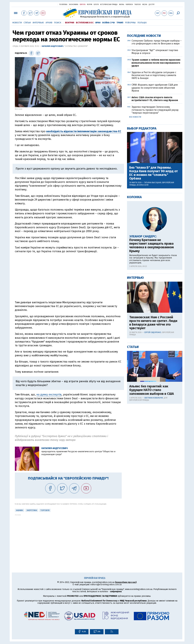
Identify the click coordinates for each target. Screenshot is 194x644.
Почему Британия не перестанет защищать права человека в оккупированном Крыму (152, 343)
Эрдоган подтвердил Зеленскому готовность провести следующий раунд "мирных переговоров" (155, 207)
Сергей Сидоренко (153, 430)
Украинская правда (48, 4)
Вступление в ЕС (85, 23)
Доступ (152, 5)
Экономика (74, 5)
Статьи (27, 23)
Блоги (96, 5)
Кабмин (20, 510)
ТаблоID (138, 5)
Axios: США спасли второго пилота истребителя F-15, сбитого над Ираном (155, 196)
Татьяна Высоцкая (153, 280)
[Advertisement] (68, 277)
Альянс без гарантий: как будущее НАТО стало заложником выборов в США (152, 488)
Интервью (38, 23)
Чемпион (129, 5)
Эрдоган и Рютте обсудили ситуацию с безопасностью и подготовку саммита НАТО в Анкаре (154, 173)
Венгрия (70, 23)
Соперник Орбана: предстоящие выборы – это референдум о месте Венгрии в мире (157, 140)
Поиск (58, 23)
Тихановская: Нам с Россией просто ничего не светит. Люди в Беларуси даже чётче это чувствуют (153, 420)
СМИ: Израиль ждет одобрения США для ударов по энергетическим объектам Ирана (155, 185)
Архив (49, 23)
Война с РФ (109, 23)
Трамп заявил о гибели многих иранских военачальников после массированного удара (156, 160)
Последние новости (144, 133)
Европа (83, 5)
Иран (98, 23)
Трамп (120, 23)
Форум (90, 5)
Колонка (134, 295)
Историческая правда (109, 5)
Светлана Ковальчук (154, 495)
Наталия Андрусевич (53, 46)
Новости (17, 23)
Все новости (135, 215)
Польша (142, 23)
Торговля (45, 510)
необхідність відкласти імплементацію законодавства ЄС (84, 131)
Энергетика (32, 510)
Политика (63, 5)
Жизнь (122, 5)
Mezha (145, 5)
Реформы (130, 23)
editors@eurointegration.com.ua (106, 585)
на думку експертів (49, 394)
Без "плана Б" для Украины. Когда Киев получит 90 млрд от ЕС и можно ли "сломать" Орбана (154, 271)
